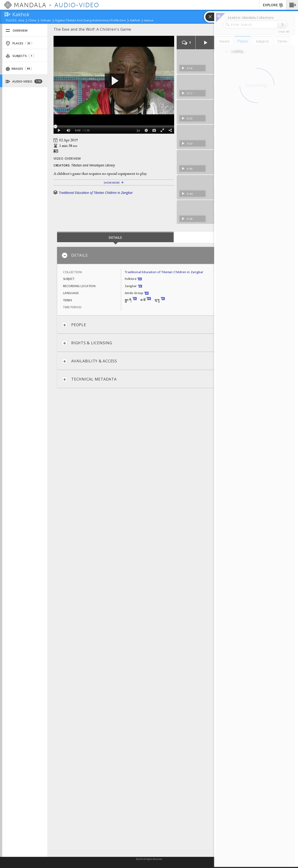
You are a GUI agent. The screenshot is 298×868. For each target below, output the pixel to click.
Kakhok (135, 21)
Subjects (20, 56)
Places (19, 43)
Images (19, 69)
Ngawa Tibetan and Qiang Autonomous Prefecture (90, 21)
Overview (17, 31)
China (32, 21)
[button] (292, 5)
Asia (21, 21)
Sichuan (46, 21)
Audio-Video (24, 81)
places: (12, 21)
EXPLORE (273, 5)
